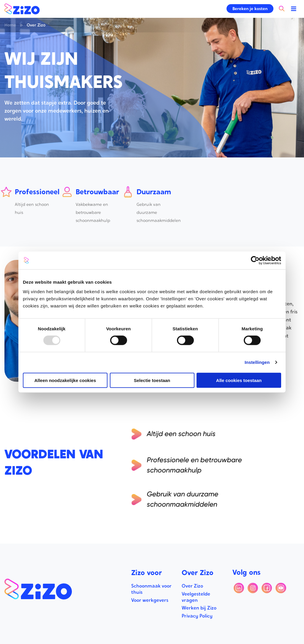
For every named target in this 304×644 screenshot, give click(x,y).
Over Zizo (192, 586)
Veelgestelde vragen (196, 597)
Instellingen (257, 362)
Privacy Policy (197, 616)
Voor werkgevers (150, 600)
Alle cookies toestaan (239, 380)
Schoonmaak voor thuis (151, 589)
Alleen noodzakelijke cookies (65, 380)
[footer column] (152, 575)
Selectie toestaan (152, 380)
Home (10, 25)
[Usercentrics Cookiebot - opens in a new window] (255, 261)
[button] (250, 9)
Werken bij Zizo (199, 608)
